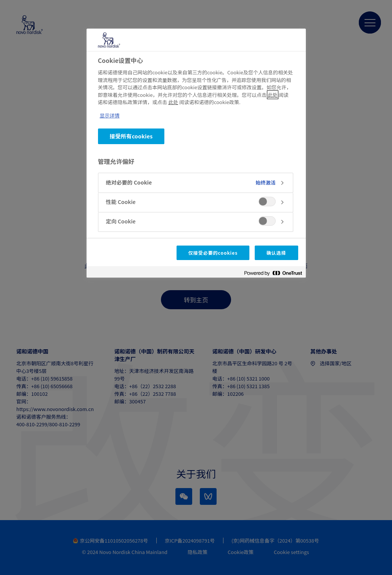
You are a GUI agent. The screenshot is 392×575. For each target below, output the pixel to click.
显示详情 (110, 115)
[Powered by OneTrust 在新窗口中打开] (273, 273)
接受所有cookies (131, 136)
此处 (273, 95)
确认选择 (276, 253)
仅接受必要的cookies (213, 253)
